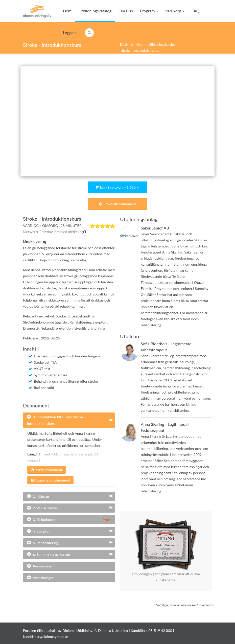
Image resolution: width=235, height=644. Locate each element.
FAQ (195, 11)
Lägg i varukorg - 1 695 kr (117, 187)
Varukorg (175, 11)
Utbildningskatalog (95, 11)
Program (149, 11)
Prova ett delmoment (118, 204)
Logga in (70, 32)
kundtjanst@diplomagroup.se (45, 637)
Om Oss (126, 11)
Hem (67, 11)
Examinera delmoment (50, 480)
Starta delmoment (46, 470)
